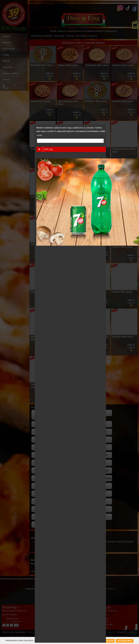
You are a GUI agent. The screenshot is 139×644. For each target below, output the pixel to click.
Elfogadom (108, 641)
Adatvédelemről (125, 641)
